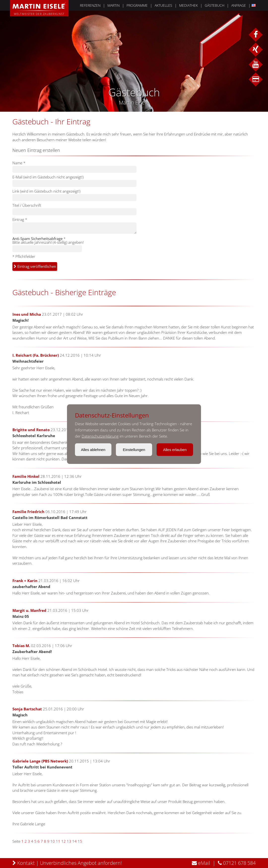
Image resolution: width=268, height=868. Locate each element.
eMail (201, 863)
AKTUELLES (163, 5)
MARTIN (114, 5)
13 (69, 841)
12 (64, 841)
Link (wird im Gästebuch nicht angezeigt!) (46, 191)
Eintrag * (20, 219)
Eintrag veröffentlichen (35, 266)
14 (74, 841)
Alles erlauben (175, 450)
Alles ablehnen (93, 450)
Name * (19, 163)
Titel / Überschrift (27, 205)
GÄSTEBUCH (215, 5)
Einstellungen (134, 450)
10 (53, 841)
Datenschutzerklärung (100, 436)
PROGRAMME (137, 5)
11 (58, 841)
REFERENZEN (90, 5)
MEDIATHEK (188, 5)
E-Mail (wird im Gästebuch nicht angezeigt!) (48, 177)
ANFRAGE (239, 5)
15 (80, 841)
